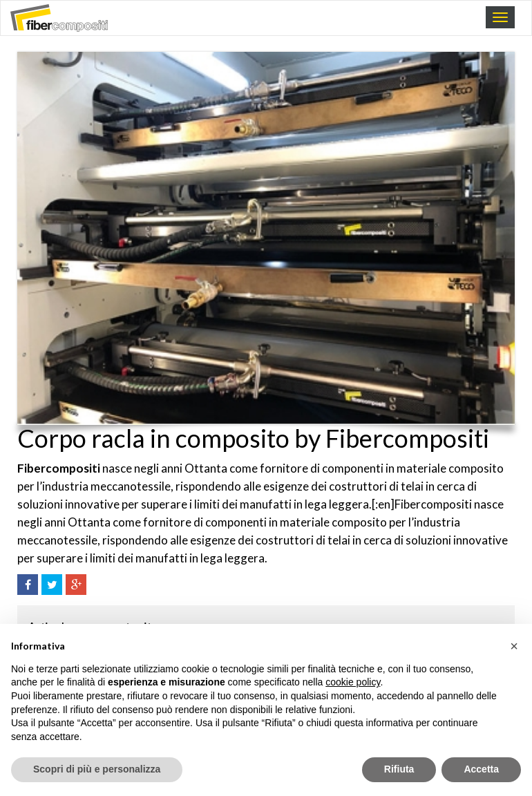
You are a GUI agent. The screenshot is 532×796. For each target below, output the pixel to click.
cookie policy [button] (353, 682)
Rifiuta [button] (399, 769)
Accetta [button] (481, 769)
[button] (514, 646)
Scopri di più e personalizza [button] (97, 769)
